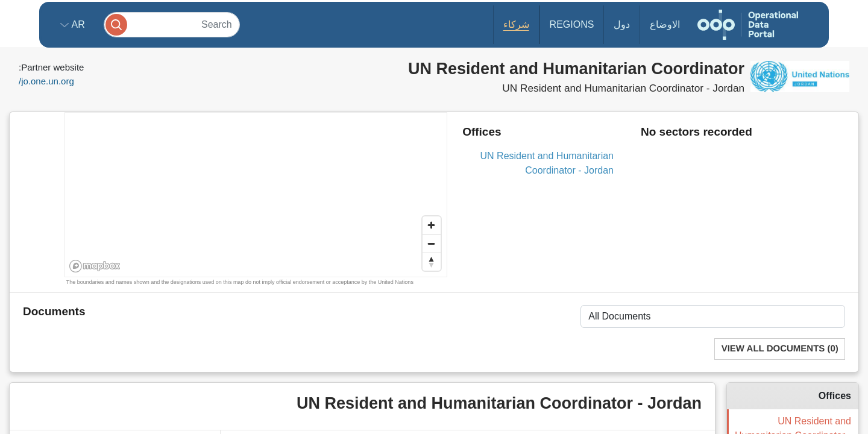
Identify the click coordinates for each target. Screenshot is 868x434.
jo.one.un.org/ (46, 81)
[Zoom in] (432, 225)
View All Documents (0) (780, 349)
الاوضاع (665, 24)
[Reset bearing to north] (432, 262)
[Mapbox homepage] (95, 266)
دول (622, 24)
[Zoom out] (432, 244)
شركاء (516, 24)
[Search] (172, 24)
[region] (256, 195)
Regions (572, 24)
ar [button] (77, 24)
